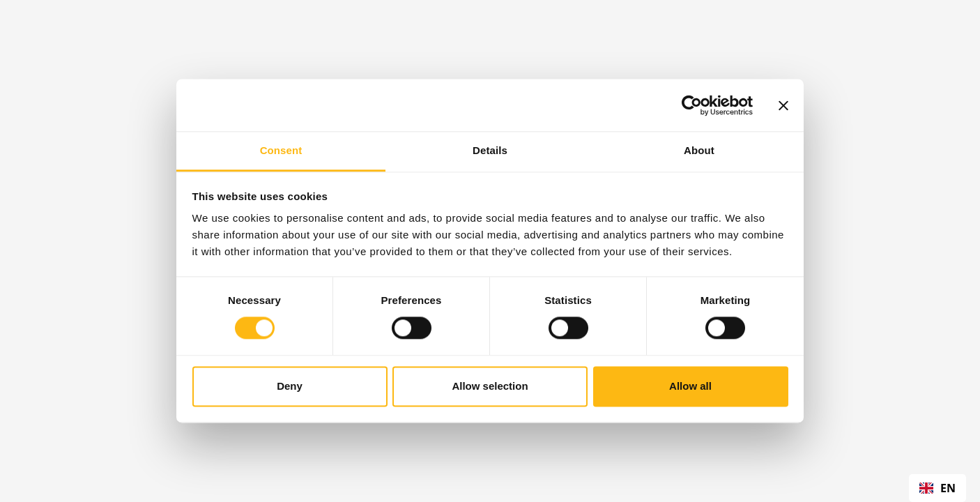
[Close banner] (783, 105)
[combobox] (937, 488)
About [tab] (699, 150)
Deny (290, 386)
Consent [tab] (281, 150)
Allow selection (490, 386)
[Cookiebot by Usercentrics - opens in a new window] (692, 105)
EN (937, 488)
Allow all (690, 386)
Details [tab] (490, 150)
